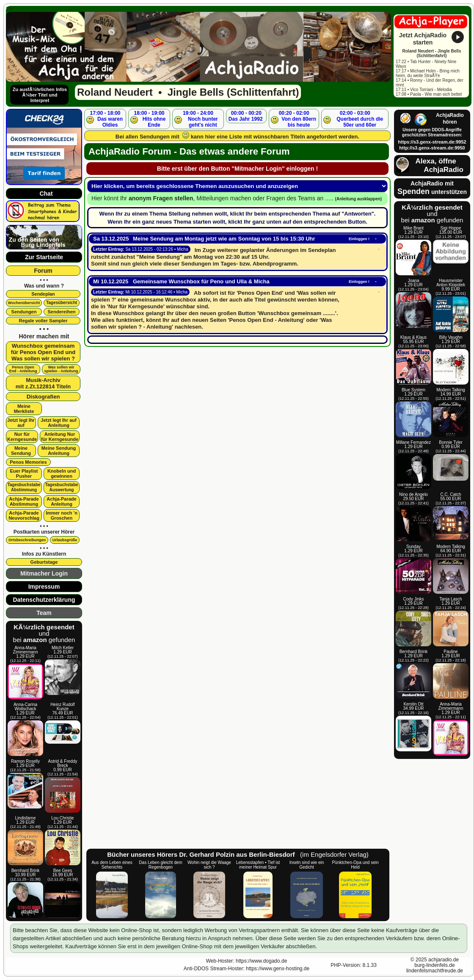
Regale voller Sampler (43, 321)
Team (44, 613)
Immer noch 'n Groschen (62, 515)
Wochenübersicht (24, 303)
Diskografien (43, 397)
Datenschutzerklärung (44, 600)
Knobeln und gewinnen (62, 473)
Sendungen (24, 312)
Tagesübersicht (62, 303)
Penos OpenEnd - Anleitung (23, 369)
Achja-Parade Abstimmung (24, 501)
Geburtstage (44, 562)
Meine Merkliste (24, 409)
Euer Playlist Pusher (24, 473)
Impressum (44, 587)
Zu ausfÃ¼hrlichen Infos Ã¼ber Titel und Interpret (40, 95)
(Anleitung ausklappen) (359, 199)
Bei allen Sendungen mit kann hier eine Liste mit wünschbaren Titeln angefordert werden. (237, 136)
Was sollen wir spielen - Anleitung (61, 369)
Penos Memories (28, 462)
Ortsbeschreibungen (27, 540)
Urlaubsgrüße (65, 540)
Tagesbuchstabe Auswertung (61, 487)
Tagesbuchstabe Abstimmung (24, 487)
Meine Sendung (21, 451)
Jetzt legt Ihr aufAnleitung (58, 423)
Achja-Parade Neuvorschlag (24, 515)
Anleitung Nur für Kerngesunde (60, 437)
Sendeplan (43, 294)
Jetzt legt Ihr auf (21, 423)
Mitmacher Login (44, 573)
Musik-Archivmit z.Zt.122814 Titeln (43, 383)
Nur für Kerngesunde (22, 437)
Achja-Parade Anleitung (61, 501)
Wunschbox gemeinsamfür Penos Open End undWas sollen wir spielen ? (43, 352)
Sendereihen (61, 312)
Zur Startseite (44, 257)
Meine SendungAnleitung (59, 451)
